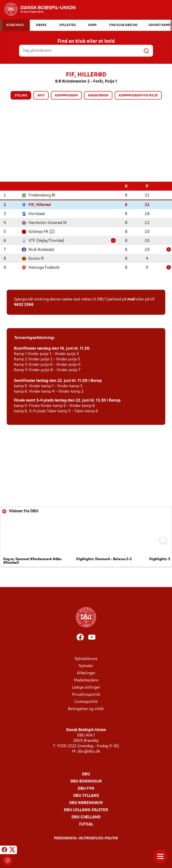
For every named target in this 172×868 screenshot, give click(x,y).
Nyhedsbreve (86, 659)
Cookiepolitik (86, 702)
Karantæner (98, 96)
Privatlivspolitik (86, 695)
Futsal (86, 824)
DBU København (86, 803)
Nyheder (86, 666)
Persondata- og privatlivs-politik (86, 838)
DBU (86, 774)
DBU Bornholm (86, 781)
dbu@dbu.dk (89, 751)
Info (41, 96)
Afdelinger (86, 673)
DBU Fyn (86, 788)
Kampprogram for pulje (138, 96)
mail (131, 299)
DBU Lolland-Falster (86, 810)
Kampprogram (66, 96)
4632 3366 (24, 305)
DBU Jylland (86, 796)
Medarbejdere (86, 680)
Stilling (21, 96)
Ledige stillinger (86, 687)
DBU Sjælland (86, 817)
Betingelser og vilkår (86, 709)
